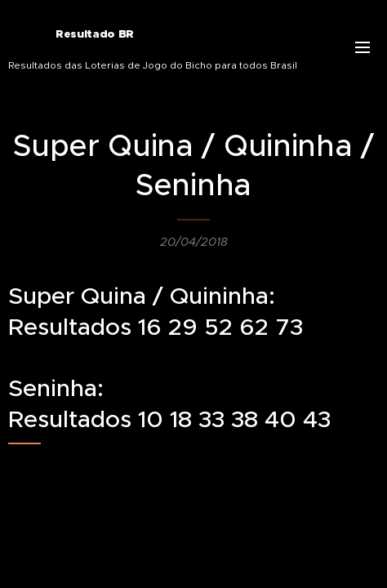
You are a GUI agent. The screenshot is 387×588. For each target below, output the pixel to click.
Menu (363, 47)
